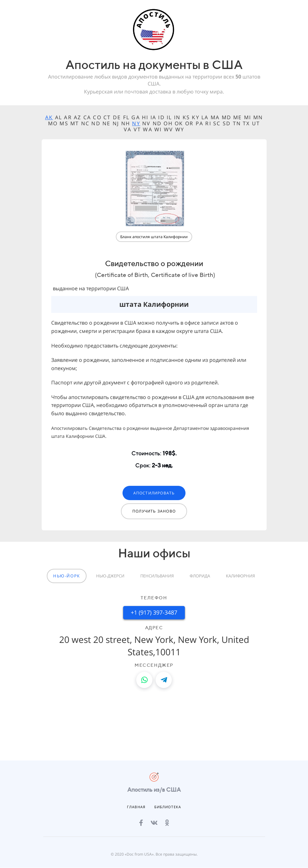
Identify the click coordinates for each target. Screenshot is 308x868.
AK (49, 117)
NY (136, 123)
